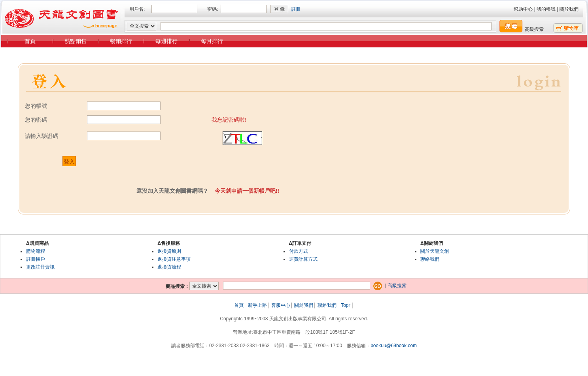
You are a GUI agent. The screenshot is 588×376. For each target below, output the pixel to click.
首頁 (30, 41)
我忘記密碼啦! (229, 120)
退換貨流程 (169, 267)
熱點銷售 (76, 41)
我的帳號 (546, 9)
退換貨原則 (169, 251)
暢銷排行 (121, 41)
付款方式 (299, 251)
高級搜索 (534, 29)
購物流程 (36, 251)
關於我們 (569, 9)
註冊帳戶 (36, 259)
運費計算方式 (303, 259)
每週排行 (166, 41)
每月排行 (212, 41)
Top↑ (346, 305)
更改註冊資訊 (40, 267)
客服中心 (281, 305)
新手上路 (257, 305)
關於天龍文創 (435, 251)
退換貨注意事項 (174, 259)
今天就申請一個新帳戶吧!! (247, 191)
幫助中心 (523, 9)
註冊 (296, 9)
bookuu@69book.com (394, 346)
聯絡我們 (430, 259)
